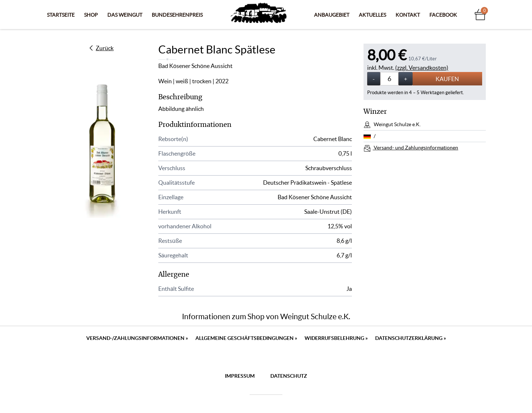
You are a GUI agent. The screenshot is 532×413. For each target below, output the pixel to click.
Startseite (61, 15)
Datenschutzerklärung (411, 338)
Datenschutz (289, 376)
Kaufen (447, 79)
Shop (91, 15)
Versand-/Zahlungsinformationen (137, 338)
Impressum (240, 376)
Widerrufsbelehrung (336, 338)
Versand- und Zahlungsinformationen (415, 148)
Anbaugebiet (332, 15)
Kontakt (408, 15)
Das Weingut (125, 15)
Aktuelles (372, 15)
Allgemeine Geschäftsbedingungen (246, 338)
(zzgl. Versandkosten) (422, 68)
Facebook (443, 15)
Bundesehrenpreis (177, 15)
